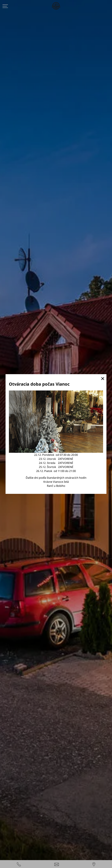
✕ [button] (103, 378)
